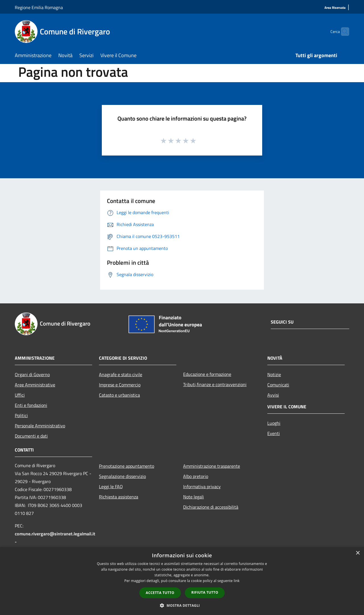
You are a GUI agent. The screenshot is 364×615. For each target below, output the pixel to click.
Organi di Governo (32, 374)
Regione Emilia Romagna (39, 7)
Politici (21, 415)
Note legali (194, 497)
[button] (182, 605)
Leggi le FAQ (111, 486)
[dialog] (182, 581)
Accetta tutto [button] (160, 593)
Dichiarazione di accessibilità (211, 507)
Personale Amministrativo (40, 426)
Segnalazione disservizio (122, 476)
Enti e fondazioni (31, 405)
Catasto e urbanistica (119, 395)
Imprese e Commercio (120, 385)
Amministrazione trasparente (212, 466)
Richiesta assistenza (119, 497)
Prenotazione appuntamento (127, 466)
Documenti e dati (31, 436)
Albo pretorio (196, 476)
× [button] (358, 553)
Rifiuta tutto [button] (205, 592)
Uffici (20, 395)
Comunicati (278, 385)
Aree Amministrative (35, 385)
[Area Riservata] (335, 8)
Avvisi (273, 395)
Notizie (274, 374)
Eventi (274, 433)
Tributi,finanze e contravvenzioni (215, 384)
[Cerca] (342, 32)
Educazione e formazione (207, 374)
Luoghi (274, 423)
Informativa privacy (202, 486)
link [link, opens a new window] (237, 581)
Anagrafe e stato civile (121, 374)
